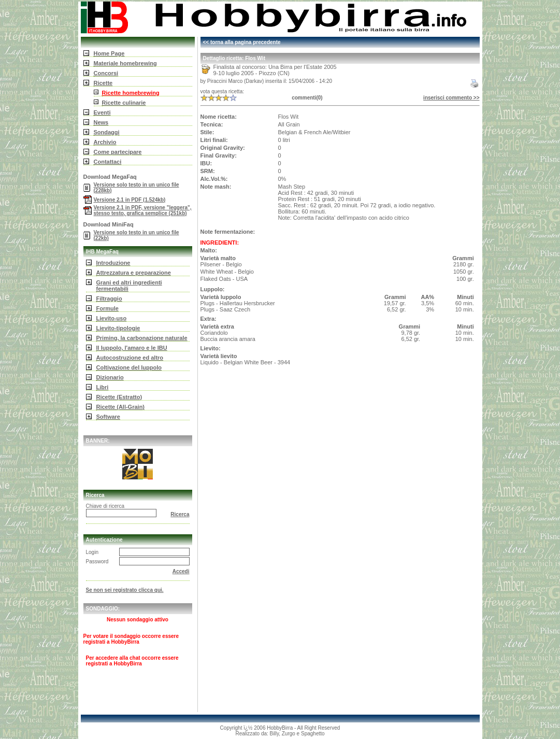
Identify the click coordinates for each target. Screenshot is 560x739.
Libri (103, 387)
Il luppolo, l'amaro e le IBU (132, 348)
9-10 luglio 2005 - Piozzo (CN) (252, 73)
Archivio (105, 142)
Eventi (102, 112)
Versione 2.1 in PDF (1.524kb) (130, 200)
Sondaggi (107, 132)
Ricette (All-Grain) (121, 407)
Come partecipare (118, 152)
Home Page (109, 53)
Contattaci (108, 162)
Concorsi (106, 73)
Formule (107, 308)
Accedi (181, 571)
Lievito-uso (112, 318)
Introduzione (113, 263)
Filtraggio (109, 299)
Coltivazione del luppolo (129, 367)
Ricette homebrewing (131, 93)
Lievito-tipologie (118, 328)
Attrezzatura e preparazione (134, 273)
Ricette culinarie (124, 103)
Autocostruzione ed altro (130, 358)
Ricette (103, 83)
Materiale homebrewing (125, 63)
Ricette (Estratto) (119, 397)
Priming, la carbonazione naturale (142, 338)
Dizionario (110, 377)
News (101, 122)
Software (108, 417)
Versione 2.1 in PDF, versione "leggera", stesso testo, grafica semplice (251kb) (143, 210)
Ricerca (180, 514)
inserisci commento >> (451, 98)
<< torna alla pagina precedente (242, 42)
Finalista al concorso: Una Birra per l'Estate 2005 (275, 67)
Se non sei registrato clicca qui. (125, 590)
